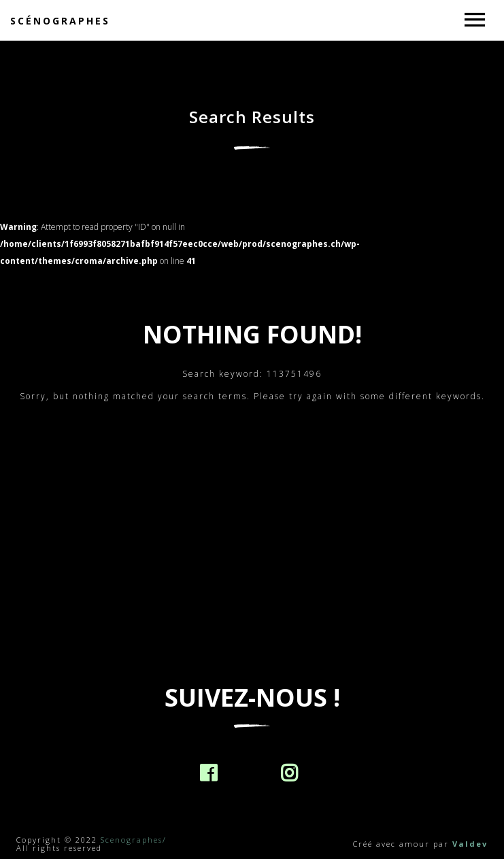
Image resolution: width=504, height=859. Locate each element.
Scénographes (60, 21)
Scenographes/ (134, 840)
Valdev (470, 844)
